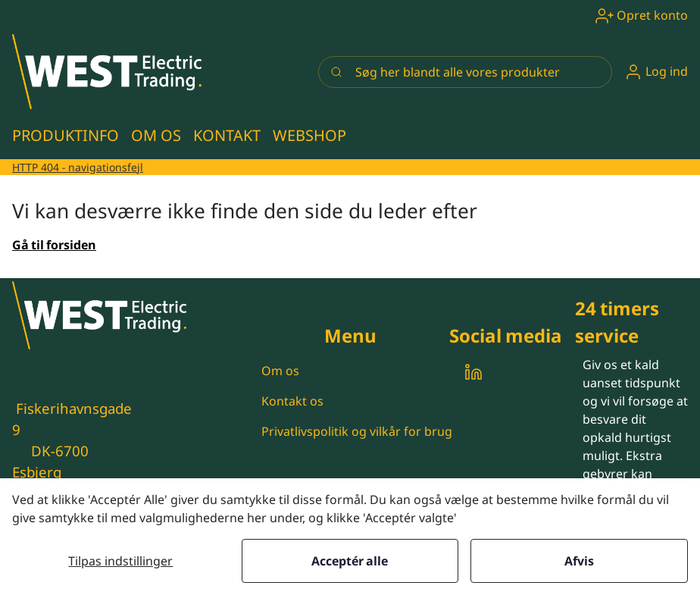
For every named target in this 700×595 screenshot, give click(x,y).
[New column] (107, 72)
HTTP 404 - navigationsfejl (78, 167)
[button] (656, 72)
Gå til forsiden (54, 245)
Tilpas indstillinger (120, 561)
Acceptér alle (350, 561)
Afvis (579, 561)
